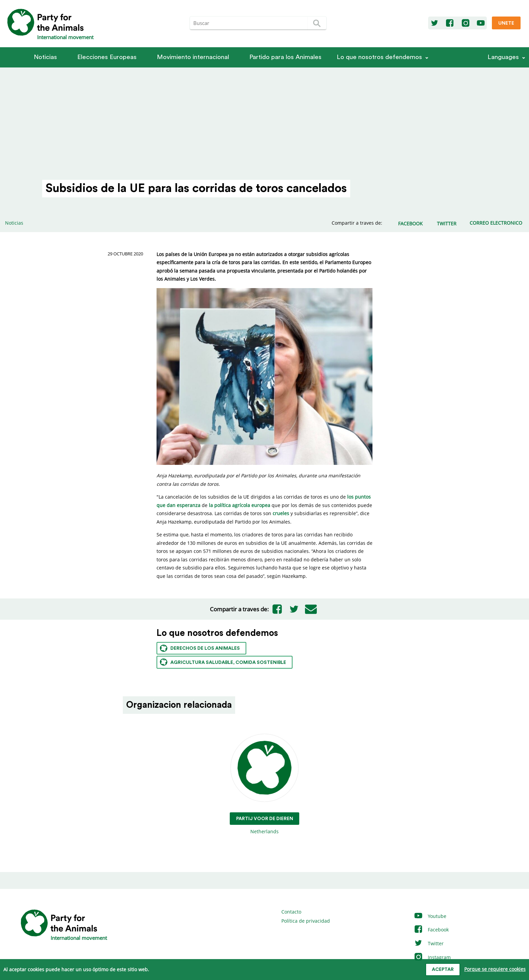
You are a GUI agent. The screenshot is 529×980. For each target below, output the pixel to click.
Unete (506, 23)
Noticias (45, 57)
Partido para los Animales (285, 57)
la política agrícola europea (240, 505)
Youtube (430, 916)
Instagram (432, 957)
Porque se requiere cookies (495, 969)
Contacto (291, 912)
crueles (281, 513)
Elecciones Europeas (107, 57)
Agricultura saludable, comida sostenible (223, 662)
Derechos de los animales (200, 648)
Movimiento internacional (193, 57)
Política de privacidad (306, 921)
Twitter (429, 943)
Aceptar (443, 970)
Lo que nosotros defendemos (379, 57)
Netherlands (265, 785)
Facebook (431, 930)
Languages (503, 57)
